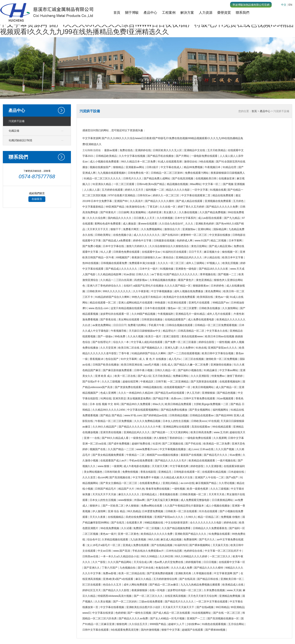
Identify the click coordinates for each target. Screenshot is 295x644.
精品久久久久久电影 (178, 190)
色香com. (176, 398)
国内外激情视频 (151, 630)
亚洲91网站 (205, 229)
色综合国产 (112, 359)
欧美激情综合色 (136, 207)
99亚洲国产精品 (115, 207)
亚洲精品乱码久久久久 (189, 257)
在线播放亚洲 (227, 178)
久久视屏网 (220, 438)
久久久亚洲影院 (200, 376)
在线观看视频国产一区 (178, 387)
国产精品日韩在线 (208, 579)
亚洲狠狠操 (209, 393)
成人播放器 (130, 224)
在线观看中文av (152, 252)
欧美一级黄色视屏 (198, 489)
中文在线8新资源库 (177, 523)
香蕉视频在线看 (169, 494)
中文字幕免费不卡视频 (146, 477)
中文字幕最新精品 (93, 207)
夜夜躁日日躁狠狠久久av (147, 257)
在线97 (128, 286)
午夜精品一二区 (136, 455)
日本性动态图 (174, 551)
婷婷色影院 (197, 466)
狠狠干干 (116, 229)
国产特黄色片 (109, 212)
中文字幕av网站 (229, 370)
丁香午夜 (124, 353)
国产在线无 (118, 523)
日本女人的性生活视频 (176, 421)
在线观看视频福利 (230, 382)
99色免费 (120, 336)
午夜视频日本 (213, 167)
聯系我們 (243, 13)
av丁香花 (157, 274)
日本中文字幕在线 (114, 246)
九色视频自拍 (128, 568)
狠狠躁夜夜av (201, 286)
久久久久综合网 (97, 218)
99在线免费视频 (110, 528)
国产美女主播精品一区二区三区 (119, 483)
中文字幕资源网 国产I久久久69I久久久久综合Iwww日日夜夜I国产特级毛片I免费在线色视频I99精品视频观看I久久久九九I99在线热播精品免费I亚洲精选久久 (147, 28)
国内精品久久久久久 (120, 218)
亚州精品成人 (150, 494)
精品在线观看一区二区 (103, 303)
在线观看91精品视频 (214, 472)
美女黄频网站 (138, 212)
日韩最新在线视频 (164, 240)
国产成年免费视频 (119, 444)
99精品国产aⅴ (221, 303)
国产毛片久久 (207, 539)
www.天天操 (234, 590)
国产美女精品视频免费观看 (109, 455)
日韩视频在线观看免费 (114, 263)
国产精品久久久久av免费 (134, 618)
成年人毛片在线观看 (219, 314)
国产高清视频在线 (120, 477)
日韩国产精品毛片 (106, 489)
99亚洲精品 (237, 607)
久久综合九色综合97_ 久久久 (177, 224)
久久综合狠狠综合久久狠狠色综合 (170, 246)
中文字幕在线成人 (172, 167)
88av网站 (195, 184)
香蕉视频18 (97, 359)
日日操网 (124, 212)
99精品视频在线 (153, 387)
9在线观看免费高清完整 (125, 630)
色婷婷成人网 (185, 240)
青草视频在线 (208, 274)
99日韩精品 (223, 607)
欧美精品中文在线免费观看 (180, 297)
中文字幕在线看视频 (113, 607)
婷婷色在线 (231, 523)
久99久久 (191, 517)
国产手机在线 (194, 444)
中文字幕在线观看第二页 (196, 195)
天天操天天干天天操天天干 (179, 607)
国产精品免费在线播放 (174, 410)
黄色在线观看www (192, 336)
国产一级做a (105, 336)
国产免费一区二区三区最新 (181, 342)
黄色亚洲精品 (204, 280)
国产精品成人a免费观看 (117, 240)
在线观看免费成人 (150, 483)
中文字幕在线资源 (103, 613)
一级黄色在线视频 (141, 438)
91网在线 (106, 398)
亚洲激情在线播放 (221, 365)
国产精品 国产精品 (112, 415)
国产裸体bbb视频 (216, 630)
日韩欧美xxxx (199, 421)
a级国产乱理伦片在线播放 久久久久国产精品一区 (162, 286)
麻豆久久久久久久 (129, 494)
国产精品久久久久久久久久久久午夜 (140, 427)
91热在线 (201, 348)
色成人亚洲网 (109, 393)
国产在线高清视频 (183, 178)
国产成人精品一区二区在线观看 (172, 613)
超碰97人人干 (177, 624)
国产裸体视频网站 (200, 545)
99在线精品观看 (222, 427)
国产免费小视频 (92, 246)
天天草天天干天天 (98, 229)
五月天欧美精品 (217, 150)
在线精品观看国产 (176, 319)
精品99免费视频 (193, 167)
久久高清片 (137, 201)
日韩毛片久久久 (133, 178)
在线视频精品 (116, 517)
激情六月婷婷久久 (137, 246)
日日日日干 (120, 325)
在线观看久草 (135, 523)
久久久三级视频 (111, 382)
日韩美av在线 (91, 556)
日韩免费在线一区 (139, 173)
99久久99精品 (149, 556)
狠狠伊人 (95, 506)
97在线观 (214, 421)
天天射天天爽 (160, 466)
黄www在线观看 (148, 224)
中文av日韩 (105, 551)
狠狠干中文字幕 (171, 630)
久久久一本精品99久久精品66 (136, 393)
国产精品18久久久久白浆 (214, 269)
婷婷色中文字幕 (143, 240)
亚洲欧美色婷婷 (205, 224)
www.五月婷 (221, 432)
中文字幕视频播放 (162, 291)
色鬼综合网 (163, 568)
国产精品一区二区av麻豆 (164, 585)
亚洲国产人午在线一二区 (210, 477)
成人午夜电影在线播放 (137, 466)
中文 (284, 5)
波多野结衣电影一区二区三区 (185, 590)
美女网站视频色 (94, 472)
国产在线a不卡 (91, 382)
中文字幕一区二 (212, 184)
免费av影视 (110, 573)
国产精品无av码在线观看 (170, 393)
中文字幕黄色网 (179, 466)
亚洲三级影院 (172, 336)
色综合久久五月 (113, 585)
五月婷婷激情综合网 (166, 579)
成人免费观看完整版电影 (195, 500)
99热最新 (160, 303)
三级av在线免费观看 (151, 602)
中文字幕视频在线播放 (173, 449)
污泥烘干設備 (17, 121)
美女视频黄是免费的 (139, 398)
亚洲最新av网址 (135, 167)
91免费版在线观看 (219, 534)
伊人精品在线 (212, 257)
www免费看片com (147, 449)
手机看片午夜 (157, 325)
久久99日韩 (167, 556)
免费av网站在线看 (152, 506)
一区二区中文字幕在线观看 (212, 602)
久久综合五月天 (139, 624)
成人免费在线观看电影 (201, 319)
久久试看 (126, 528)
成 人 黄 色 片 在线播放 (153, 359)
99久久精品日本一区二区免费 (139, 162)
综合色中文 (94, 539)
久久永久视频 (136, 336)
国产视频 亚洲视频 (234, 184)
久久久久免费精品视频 (148, 421)
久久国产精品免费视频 (213, 212)
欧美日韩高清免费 (201, 432)
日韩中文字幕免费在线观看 (200, 398)
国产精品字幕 (161, 398)
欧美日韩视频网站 (204, 387)
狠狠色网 (122, 624)
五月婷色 (239, 201)
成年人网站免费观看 (136, 585)
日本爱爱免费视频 (153, 511)
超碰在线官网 (131, 382)
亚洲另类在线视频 (111, 432)
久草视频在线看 (203, 573)
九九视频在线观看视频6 (112, 173)
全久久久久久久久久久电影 (206, 523)
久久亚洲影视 (214, 466)
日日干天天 (196, 252)
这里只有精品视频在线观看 (127, 308)
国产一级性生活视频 (140, 613)
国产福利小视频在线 (190, 370)
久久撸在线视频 (189, 212)
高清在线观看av (201, 427)
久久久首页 (89, 477)
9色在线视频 (207, 162)
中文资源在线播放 (220, 235)
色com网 (103, 477)
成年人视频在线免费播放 (189, 291)
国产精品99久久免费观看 (136, 404)
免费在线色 (127, 150)
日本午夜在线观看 (155, 308)
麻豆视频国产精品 (206, 483)
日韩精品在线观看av (202, 415)
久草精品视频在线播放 (163, 280)
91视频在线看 (218, 190)
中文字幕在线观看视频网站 (143, 410)
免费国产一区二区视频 (147, 528)
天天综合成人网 (143, 562)
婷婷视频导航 (194, 562)
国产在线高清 (188, 579)
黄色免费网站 (214, 291)
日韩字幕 (161, 382)
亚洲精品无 (165, 472)
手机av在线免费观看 (141, 460)
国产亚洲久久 (92, 568)
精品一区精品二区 (209, 517)
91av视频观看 (226, 398)
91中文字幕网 (129, 359)
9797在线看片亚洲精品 (122, 195)
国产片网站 (183, 156)
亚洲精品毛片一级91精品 (190, 314)
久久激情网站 (230, 308)
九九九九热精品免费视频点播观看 (201, 585)
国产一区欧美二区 (113, 506)
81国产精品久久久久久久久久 (181, 274)
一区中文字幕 (200, 190)
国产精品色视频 (227, 393)
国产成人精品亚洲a (221, 246)
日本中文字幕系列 (186, 218)
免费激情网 (191, 539)
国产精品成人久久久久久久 (122, 269)
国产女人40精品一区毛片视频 (168, 618)
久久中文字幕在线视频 (132, 156)
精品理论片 (170, 331)
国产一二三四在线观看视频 (184, 353)
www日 (87, 613)
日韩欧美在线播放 (210, 308)
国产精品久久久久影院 (116, 590)
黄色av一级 (222, 297)
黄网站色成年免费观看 (108, 224)
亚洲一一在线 (92, 438)
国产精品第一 (160, 432)
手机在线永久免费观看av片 (149, 551)
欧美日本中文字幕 (233, 257)
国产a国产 (232, 477)
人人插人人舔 (92, 190)
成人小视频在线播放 (218, 506)
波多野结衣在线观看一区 (115, 314)
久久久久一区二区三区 (171, 263)
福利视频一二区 (155, 190)
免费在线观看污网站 (197, 173)
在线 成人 (167, 365)
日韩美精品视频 (179, 415)
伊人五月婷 (194, 393)
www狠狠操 (125, 500)
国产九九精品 (232, 218)
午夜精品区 (147, 382)
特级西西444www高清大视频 (115, 596)
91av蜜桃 (236, 455)
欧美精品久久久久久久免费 (157, 534)
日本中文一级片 (149, 269)
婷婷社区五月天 (92, 590)
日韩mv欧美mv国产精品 (151, 184)
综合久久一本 (121, 342)
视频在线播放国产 (101, 167)
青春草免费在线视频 (158, 489)
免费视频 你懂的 (231, 517)
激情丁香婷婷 (235, 376)
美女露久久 (170, 212)
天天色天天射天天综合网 (203, 596)
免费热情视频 (131, 472)
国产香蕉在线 (109, 319)
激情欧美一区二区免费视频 (222, 359)
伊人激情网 (99, 511)
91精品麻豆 (211, 370)
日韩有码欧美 (113, 472)
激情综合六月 (173, 229)
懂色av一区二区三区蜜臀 (183, 308)
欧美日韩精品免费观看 (179, 404)
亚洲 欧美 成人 (104, 376)
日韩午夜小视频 (144, 370)
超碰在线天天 (237, 432)
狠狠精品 (119, 167)
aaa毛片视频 (152, 365)
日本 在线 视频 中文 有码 (105, 404)
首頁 (117, 13)
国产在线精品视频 (162, 545)
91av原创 (129, 274)
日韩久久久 (143, 274)
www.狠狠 (104, 466)
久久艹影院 (99, 562)
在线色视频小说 (123, 235)
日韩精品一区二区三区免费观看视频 (216, 325)
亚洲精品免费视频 (230, 596)
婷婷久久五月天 (135, 190)
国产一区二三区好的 (125, 602)
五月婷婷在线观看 (113, 190)
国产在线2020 (171, 235)
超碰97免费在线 (141, 444)
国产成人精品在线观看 (190, 201)
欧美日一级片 (154, 336)
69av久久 (158, 404)
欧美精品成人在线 (233, 585)
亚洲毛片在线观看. (200, 303)
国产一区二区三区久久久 (149, 596)
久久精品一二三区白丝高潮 (116, 280)
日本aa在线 (207, 449)
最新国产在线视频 (192, 455)
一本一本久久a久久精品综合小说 (120, 556)
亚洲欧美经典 (184, 573)
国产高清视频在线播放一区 (224, 618)
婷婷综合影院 (207, 342)
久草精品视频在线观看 (115, 539)
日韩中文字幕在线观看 (96, 630)
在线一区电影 (158, 590)
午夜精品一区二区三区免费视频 (114, 421)
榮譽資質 (224, 13)
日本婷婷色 (218, 286)
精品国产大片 (127, 489)
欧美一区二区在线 (125, 376)
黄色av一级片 (108, 534)
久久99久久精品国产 (105, 427)
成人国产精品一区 (227, 387)
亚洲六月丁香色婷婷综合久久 (105, 286)
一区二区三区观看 (124, 184)
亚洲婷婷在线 (143, 150)
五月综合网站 (236, 624)
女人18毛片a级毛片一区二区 (104, 545)
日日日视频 (210, 562)
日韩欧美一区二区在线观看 (182, 511)
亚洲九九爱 (172, 348)
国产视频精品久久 (152, 348)
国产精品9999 (224, 415)
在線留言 (37, 199)
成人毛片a (175, 359)
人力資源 (206, 13)
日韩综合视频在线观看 (180, 325)
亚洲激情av (189, 229)
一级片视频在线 (227, 460)
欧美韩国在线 (205, 297)
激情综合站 (191, 162)
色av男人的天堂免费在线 (169, 562)
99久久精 (154, 539)
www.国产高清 (122, 551)
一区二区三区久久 (220, 556)
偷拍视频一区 (230, 252)
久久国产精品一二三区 (121, 449)
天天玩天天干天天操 (105, 494)
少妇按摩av (193, 624)
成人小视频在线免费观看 (105, 162)
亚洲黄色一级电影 (186, 269)
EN (290, 5)
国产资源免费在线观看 (128, 387)
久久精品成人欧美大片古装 (177, 477)
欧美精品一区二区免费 (217, 444)
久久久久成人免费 (182, 568)
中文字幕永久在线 (217, 331)
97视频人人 (214, 263)
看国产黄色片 (186, 280)
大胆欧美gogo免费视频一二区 (211, 404)
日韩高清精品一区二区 (192, 331)
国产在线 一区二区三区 (227, 613)
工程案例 (169, 13)
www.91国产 (202, 240)
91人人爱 (106, 252)
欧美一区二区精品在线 (132, 573)
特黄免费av (219, 376)
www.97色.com (133, 415)
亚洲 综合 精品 (117, 511)
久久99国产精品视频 (144, 314)
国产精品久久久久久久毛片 (171, 460)
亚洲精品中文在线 (195, 150)
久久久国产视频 (225, 449)
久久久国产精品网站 (120, 562)
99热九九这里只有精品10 (147, 297)
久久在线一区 (168, 207)
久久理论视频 (227, 483)
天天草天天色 (217, 494)
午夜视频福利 (166, 314)
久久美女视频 (103, 602)
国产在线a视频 (205, 607)
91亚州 (157, 444)
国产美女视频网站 (200, 410)
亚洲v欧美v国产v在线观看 (118, 579)
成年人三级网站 (196, 263)
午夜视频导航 (119, 331)
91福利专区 (181, 545)
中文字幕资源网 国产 (227, 573)
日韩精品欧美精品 (107, 156)
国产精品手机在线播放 (161, 156)
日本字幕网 (236, 240)
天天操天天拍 (221, 545)
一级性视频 (223, 342)
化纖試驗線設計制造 (21, 140)
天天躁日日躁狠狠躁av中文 (145, 331)
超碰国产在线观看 (193, 630)
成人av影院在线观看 (210, 218)
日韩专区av (144, 195)
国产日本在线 (146, 568)
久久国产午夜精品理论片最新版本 (185, 506)
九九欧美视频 (138, 539)
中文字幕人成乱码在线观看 (147, 342)
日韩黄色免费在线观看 (127, 252)
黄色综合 (169, 257)
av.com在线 (187, 483)
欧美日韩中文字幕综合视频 (218, 353)
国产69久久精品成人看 (115, 438)
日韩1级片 (153, 167)
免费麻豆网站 (181, 376)
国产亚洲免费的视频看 (160, 573)
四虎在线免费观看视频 (139, 517)
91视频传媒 (167, 269)
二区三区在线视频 (194, 359)
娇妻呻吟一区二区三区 (194, 235)
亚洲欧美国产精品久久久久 (191, 534)
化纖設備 (14, 131)
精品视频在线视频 (178, 184)
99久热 (140, 489)
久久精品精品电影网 (110, 274)
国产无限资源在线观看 (204, 382)
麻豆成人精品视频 (171, 539)
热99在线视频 (91, 263)
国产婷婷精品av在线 (156, 415)
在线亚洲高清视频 (176, 596)
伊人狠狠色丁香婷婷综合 (169, 438)
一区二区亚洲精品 (179, 382)
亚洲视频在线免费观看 (218, 201)
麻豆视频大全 (212, 252)
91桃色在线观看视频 (214, 624)
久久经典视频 (165, 218)
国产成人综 (144, 376)
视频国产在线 (98, 449)
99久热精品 (134, 511)
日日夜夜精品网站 (223, 500)
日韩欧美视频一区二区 (194, 494)
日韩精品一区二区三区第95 (167, 173)
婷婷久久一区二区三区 (166, 195)
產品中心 (150, 13)
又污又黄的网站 (180, 432)
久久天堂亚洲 (109, 348)
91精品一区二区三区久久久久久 (103, 178)
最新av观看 (111, 150)
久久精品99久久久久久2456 (109, 410)
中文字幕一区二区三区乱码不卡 (224, 551)
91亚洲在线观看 (177, 303)
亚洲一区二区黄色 (129, 534)
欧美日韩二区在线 (129, 348)
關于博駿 (132, 13)
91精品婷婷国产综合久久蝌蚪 (113, 297)
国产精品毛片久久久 (216, 455)
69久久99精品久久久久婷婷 (192, 556)
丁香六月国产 (110, 568)
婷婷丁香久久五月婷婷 (191, 207)
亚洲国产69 (121, 201)
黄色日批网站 (199, 246)
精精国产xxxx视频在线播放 (163, 455)
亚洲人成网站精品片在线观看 (136, 303)
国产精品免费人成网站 (157, 178)
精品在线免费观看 (223, 195)
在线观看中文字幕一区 (232, 562)
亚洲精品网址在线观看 (177, 427)
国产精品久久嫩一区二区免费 (192, 365)
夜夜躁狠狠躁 (140, 590)
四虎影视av (141, 280)
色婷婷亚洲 (155, 212)
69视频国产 (123, 257)
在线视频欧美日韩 (206, 178)
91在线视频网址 (202, 613)
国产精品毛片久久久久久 (180, 602)
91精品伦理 (230, 167)
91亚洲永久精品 (102, 184)
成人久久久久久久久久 (147, 235)
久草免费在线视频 (215, 590)
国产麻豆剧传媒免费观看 (118, 370)
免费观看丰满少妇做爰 (143, 263)
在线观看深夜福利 (234, 466)
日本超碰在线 (236, 472)
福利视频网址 (221, 410)
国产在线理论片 (102, 342)
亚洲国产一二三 (196, 618)
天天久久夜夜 (98, 517)
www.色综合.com (99, 308)
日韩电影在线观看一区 (187, 472)
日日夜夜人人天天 (144, 218)
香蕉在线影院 (149, 472)
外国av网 (140, 500)
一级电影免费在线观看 (205, 156)
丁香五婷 (153, 207)
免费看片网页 (131, 229)
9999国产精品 (158, 624)
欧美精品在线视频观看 (202, 460)
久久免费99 (187, 348)
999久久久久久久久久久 (117, 291)
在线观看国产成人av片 (114, 460)
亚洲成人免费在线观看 (136, 545)
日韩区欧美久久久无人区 (168, 150)
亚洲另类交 (119, 398)
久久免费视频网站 (152, 229)
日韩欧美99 (94, 291)
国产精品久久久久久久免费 (222, 207)
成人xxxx (193, 449)
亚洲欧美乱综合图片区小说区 (144, 607)
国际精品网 (220, 229)
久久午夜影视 (141, 291)
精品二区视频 (219, 240)
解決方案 (187, 13)
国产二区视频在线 (173, 444)
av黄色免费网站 (102, 325)
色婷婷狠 (121, 613)
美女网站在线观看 (129, 319)
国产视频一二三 (228, 274)
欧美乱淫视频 (231, 263)
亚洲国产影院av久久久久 (223, 348)
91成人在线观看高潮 (170, 162)
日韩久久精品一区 (166, 370)
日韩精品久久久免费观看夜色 (210, 528)
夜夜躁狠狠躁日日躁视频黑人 (228, 173)
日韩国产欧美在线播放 (106, 365)
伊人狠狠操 (133, 506)
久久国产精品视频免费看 (176, 528)
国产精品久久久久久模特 (160, 201)
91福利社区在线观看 (175, 252)
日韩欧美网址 (103, 235)
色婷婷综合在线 (194, 551)
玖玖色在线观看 (209, 511)
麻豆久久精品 (144, 579)
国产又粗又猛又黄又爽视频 (163, 500)
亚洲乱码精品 (171, 483)
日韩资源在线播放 (152, 319)
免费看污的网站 (137, 325)
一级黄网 (117, 466)
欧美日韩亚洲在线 (132, 365)
